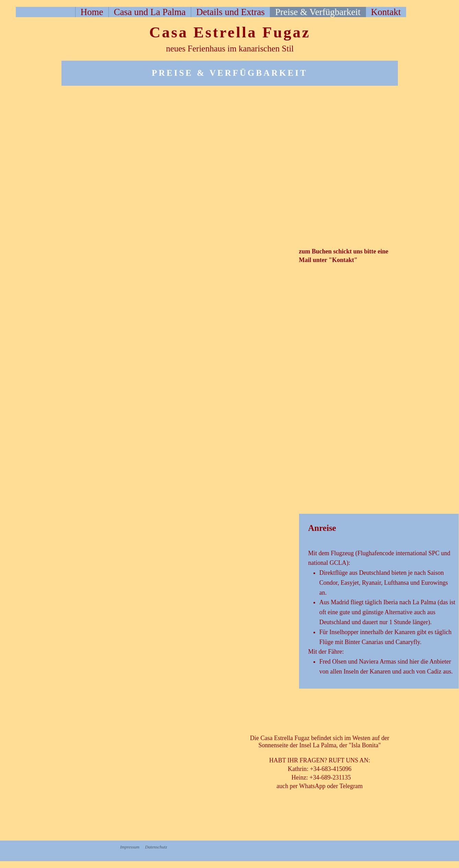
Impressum (130, 847)
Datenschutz (156, 847)
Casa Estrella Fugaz (230, 32)
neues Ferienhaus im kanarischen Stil (230, 49)
